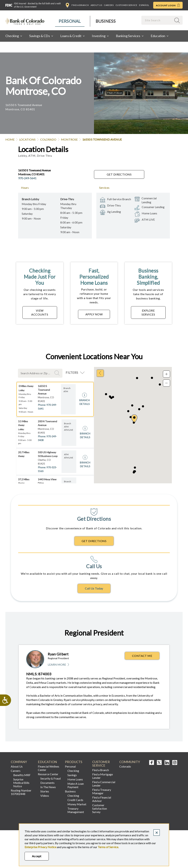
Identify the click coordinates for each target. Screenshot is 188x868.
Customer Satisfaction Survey (100, 808)
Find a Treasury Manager (102, 791)
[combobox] (157, 20)
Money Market (77, 804)
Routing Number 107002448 (21, 792)
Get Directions (119, 174)
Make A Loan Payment (76, 785)
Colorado (48, 139)
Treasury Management (76, 810)
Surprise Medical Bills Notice (21, 783)
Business (106, 21)
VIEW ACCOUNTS (40, 312)
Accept (37, 856)
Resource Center (48, 774)
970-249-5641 (27, 178)
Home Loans (75, 779)
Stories (45, 791)
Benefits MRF (22, 775)
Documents (47, 783)
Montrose (69, 139)
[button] (134, 419)
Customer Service (126, 5)
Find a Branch (77, 5)
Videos (45, 796)
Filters (72, 372)
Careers (109, 5)
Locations (27, 139)
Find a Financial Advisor (102, 799)
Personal (70, 21)
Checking (73, 771)
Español (144, 5)
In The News (48, 787)
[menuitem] (70, 21)
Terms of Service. (108, 847)
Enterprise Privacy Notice (40, 847)
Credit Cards (75, 800)
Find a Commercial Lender (104, 784)
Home (10, 139)
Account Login (168, 5)
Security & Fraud (50, 778)
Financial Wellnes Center (49, 768)
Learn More (59, 665)
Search (58, 373)
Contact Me (142, 656)
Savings (72, 775)
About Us (96, 5)
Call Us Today (94, 588)
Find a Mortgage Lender (103, 776)
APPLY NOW (94, 314)
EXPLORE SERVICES (148, 312)
